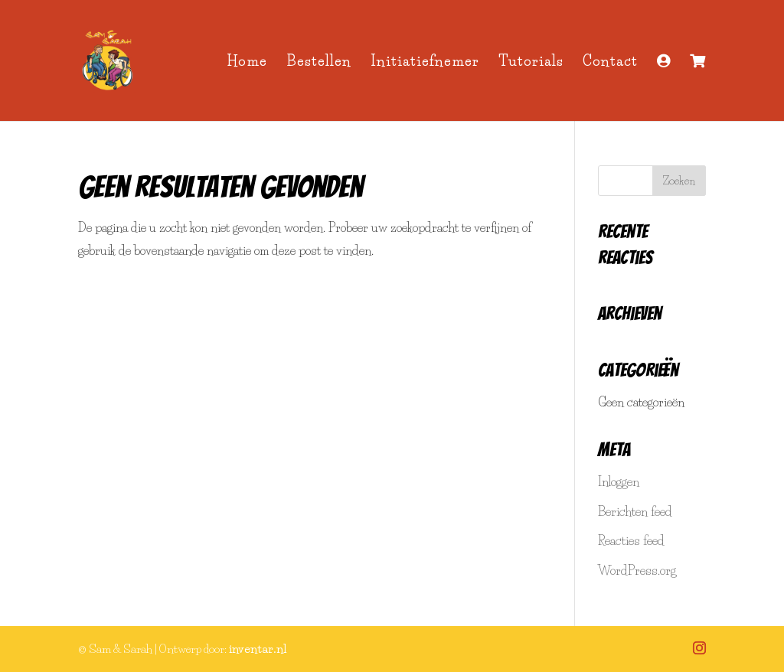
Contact (610, 63)
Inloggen (619, 481)
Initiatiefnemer (425, 63)
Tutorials (531, 63)
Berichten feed (635, 511)
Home (247, 63)
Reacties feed (631, 540)
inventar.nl (258, 649)
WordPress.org (637, 570)
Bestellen (319, 63)
